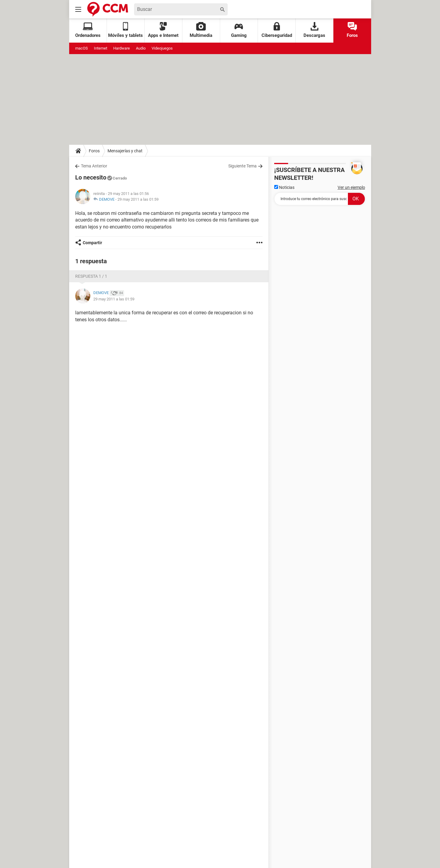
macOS (82, 48)
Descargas (314, 30)
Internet (101, 48)
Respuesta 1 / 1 (91, 276)
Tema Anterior (94, 166)
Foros (352, 30)
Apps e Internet (163, 30)
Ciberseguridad (277, 30)
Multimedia (201, 30)
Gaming (239, 30)
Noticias (284, 187)
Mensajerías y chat (125, 151)
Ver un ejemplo (351, 187)
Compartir (92, 243)
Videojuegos (162, 48)
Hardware (122, 48)
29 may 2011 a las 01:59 (138, 199)
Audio (141, 48)
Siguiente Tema (242, 166)
